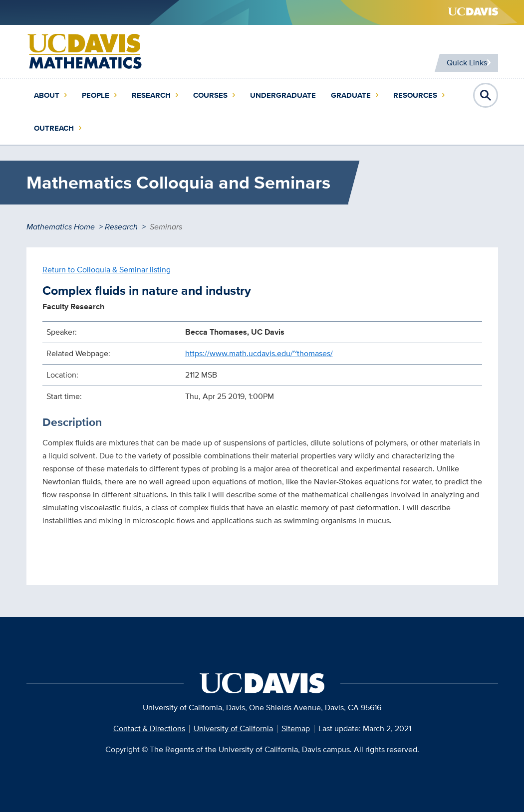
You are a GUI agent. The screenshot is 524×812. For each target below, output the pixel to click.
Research (151, 95)
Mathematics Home (61, 227)
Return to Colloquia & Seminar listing (107, 270)
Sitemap (296, 728)
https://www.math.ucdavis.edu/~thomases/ (259, 353)
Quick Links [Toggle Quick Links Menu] (462, 63)
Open (486, 95)
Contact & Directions (149, 728)
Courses (210, 95)
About (47, 95)
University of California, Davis (194, 708)
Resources (415, 95)
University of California (233, 728)
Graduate (351, 95)
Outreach (54, 128)
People (96, 95)
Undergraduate (283, 95)
